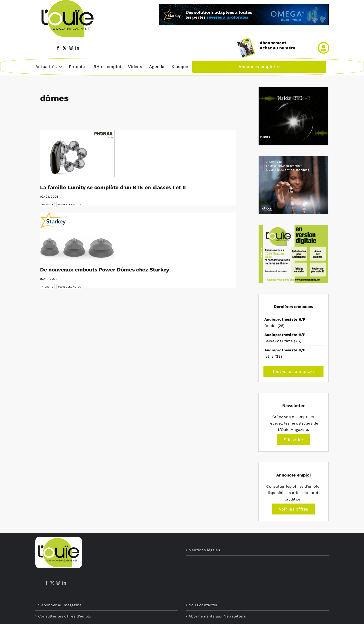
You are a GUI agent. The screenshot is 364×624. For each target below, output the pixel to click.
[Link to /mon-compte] (324, 48)
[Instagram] (58, 582)
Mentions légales (204, 550)
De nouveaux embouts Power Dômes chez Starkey (105, 269)
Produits (47, 204)
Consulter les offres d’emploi (65, 616)
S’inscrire (293, 439)
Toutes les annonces (294, 371)
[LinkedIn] (64, 582)
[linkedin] (77, 48)
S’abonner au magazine (60, 605)
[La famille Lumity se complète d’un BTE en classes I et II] (77, 153)
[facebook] (58, 48)
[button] (197, 66)
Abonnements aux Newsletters (217, 616)
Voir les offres (293, 509)
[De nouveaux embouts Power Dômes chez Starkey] (77, 236)
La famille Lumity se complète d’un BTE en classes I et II (113, 187)
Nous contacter (203, 605)
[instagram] (71, 48)
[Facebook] (47, 582)
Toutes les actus (69, 204)
